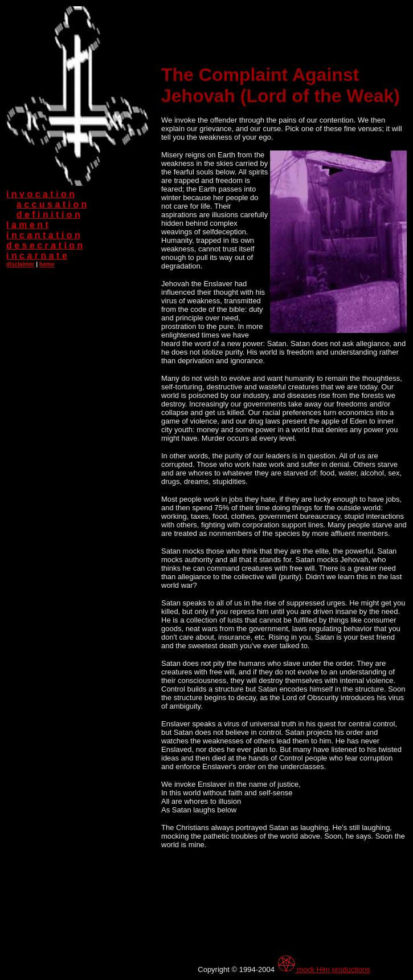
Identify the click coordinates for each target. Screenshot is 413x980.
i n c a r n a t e (37, 256)
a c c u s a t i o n (52, 204)
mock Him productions (324, 969)
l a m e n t (27, 225)
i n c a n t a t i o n (43, 235)
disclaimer (20, 264)
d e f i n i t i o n (48, 215)
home (47, 264)
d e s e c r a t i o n (44, 245)
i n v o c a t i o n (40, 194)
